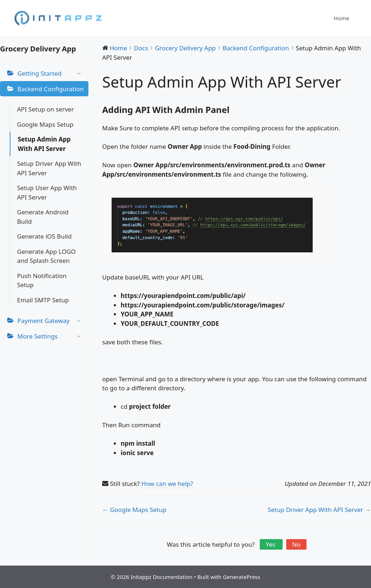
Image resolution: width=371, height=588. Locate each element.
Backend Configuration (51, 89)
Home (341, 18)
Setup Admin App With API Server (44, 144)
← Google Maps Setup (134, 510)
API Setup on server (45, 109)
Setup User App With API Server (47, 192)
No (296, 544)
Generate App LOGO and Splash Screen (46, 256)
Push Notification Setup (42, 280)
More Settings (51, 337)
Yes (271, 544)
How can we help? (167, 484)
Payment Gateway (51, 321)
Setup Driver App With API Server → (319, 510)
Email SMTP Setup (43, 300)
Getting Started (51, 74)
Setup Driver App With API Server (49, 168)
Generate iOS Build (44, 236)
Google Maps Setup (45, 124)
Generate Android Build (43, 217)
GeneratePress (241, 577)
